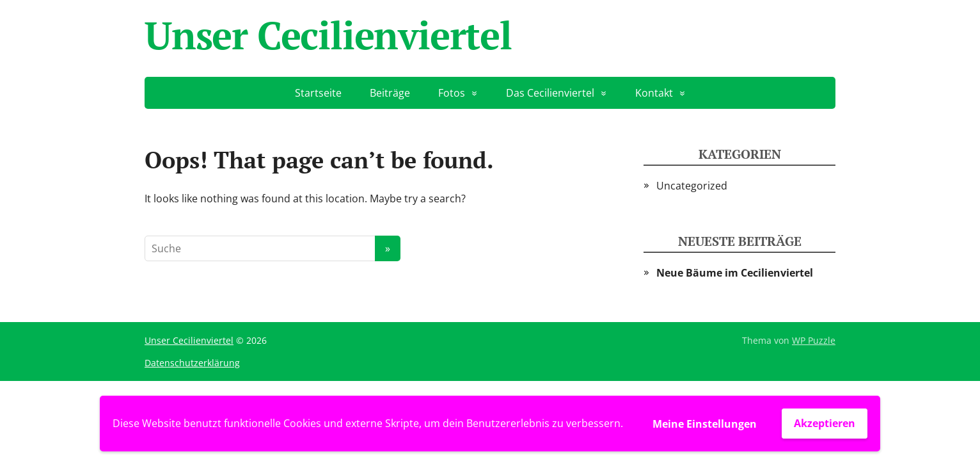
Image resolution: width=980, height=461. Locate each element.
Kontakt (654, 93)
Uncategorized (692, 186)
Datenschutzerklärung (192, 363)
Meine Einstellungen (705, 424)
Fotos (452, 93)
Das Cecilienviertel (550, 93)
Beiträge (390, 93)
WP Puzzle (814, 340)
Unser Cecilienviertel (328, 35)
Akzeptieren (825, 423)
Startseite (318, 93)
